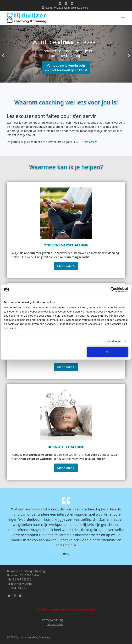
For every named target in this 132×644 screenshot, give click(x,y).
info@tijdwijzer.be (78, 8)
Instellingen (114, 341)
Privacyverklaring (53, 620)
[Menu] (123, 16)
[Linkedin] (66, 3)
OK (108, 352)
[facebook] (9, 596)
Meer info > (66, 266)
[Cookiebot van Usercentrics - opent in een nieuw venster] (113, 290)
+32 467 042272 (54, 8)
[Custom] (72, 3)
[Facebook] (60, 3)
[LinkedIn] (15, 596)
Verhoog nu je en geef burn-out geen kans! (66, 68)
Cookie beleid (55, 624)
